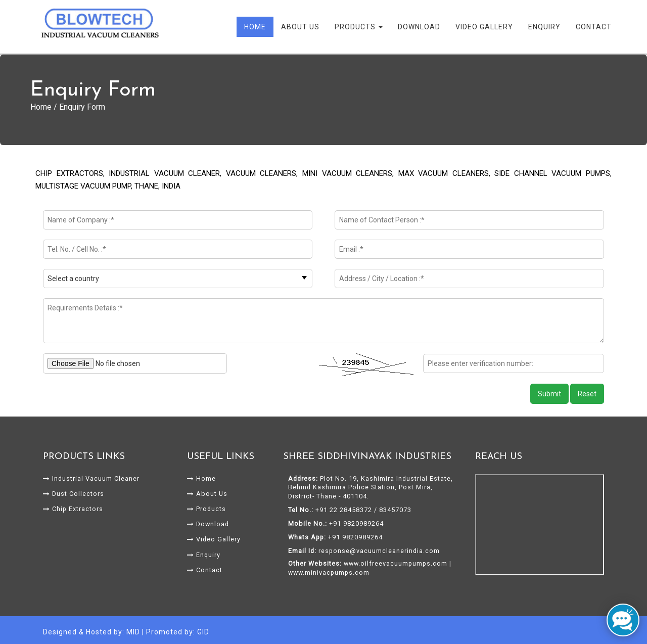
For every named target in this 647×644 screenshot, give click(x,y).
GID (203, 632)
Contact (594, 27)
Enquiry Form (82, 107)
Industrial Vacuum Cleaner (91, 478)
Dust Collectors (74, 494)
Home (255, 27)
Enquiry (544, 27)
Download (419, 27)
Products (359, 27)
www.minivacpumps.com (329, 572)
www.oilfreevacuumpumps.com (396, 563)
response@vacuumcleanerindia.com (379, 551)
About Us (300, 27)
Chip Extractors (73, 509)
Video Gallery (484, 27)
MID (133, 632)
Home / (45, 107)
